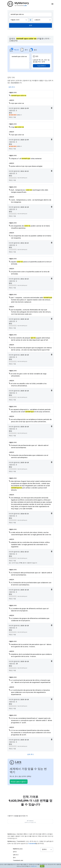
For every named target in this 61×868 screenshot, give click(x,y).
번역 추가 (12, 87)
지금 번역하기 (41, 66)
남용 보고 (16, 855)
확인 (42, 866)
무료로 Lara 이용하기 (19, 782)
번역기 (15, 852)
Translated (32, 843)
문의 (14, 857)
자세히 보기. (34, 866)
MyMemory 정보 (18, 849)
